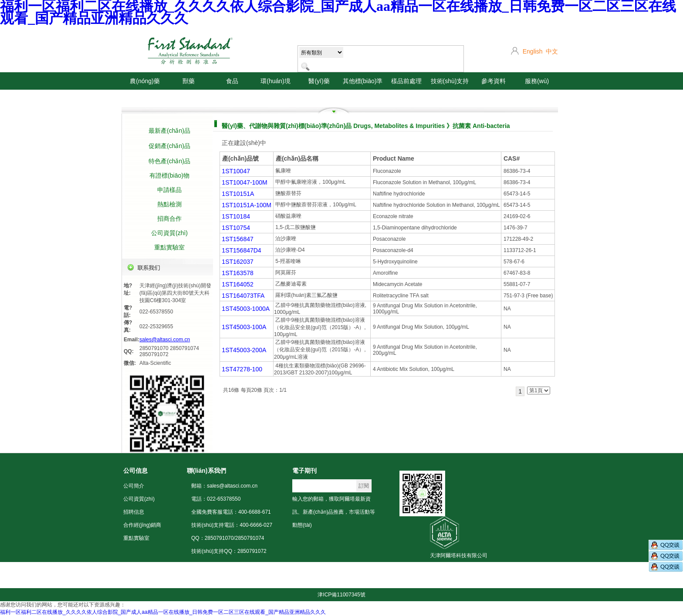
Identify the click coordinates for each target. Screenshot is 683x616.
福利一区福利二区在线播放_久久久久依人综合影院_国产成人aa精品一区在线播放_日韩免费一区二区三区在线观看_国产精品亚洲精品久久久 (163, 612)
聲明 (555, 582)
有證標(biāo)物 (169, 175)
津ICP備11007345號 (341, 595)
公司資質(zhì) (169, 233)
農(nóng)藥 (145, 81)
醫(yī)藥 (319, 81)
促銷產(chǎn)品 (169, 146)
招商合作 (169, 219)
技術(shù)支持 (450, 81)
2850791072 (154, 354)
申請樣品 (169, 190)
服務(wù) (537, 81)
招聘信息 (134, 512)
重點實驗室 (169, 247)
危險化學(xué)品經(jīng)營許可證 (510, 582)
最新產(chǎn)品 (169, 131)
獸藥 (189, 81)
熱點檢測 (169, 204)
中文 (552, 51)
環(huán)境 (275, 81)
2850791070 (154, 348)
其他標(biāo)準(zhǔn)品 (363, 90)
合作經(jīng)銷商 (142, 525)
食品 (232, 81)
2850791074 (184, 348)
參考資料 (494, 81)
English (533, 51)
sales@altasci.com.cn (165, 340)
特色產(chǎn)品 (169, 161)
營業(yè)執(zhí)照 (450, 582)
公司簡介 (134, 486)
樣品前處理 (406, 81)
